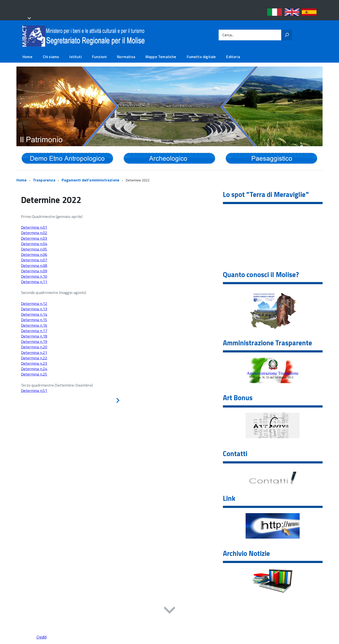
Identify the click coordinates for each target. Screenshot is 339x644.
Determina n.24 (34, 369)
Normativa (126, 57)
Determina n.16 (34, 325)
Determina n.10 (34, 276)
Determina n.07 (34, 260)
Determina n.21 (34, 353)
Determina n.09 (34, 271)
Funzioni (99, 57)
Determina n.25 (34, 374)
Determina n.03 (34, 238)
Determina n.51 (34, 391)
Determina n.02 (34, 233)
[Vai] (287, 35)
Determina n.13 (34, 309)
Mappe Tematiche (161, 57)
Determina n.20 (34, 347)
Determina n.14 (34, 314)
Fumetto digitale (201, 57)
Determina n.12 (34, 304)
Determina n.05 (34, 249)
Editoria (233, 57)
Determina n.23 (34, 363)
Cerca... (228, 35)
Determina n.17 (34, 331)
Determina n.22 (34, 358)
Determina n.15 (34, 320)
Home (27, 57)
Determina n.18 (34, 336)
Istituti (75, 57)
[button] (28, 18)
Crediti (41, 637)
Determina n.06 (34, 255)
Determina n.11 (34, 282)
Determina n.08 (34, 266)
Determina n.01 (34, 227)
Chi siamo (51, 57)
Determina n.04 (34, 244)
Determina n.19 (34, 342)
